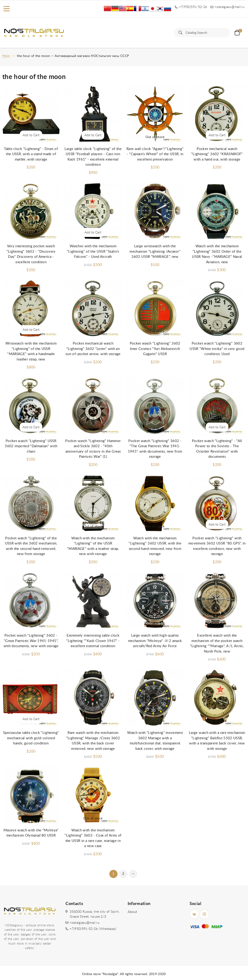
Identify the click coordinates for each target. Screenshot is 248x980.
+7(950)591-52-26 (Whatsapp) (93, 929)
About (132, 912)
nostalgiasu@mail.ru (85, 923)
